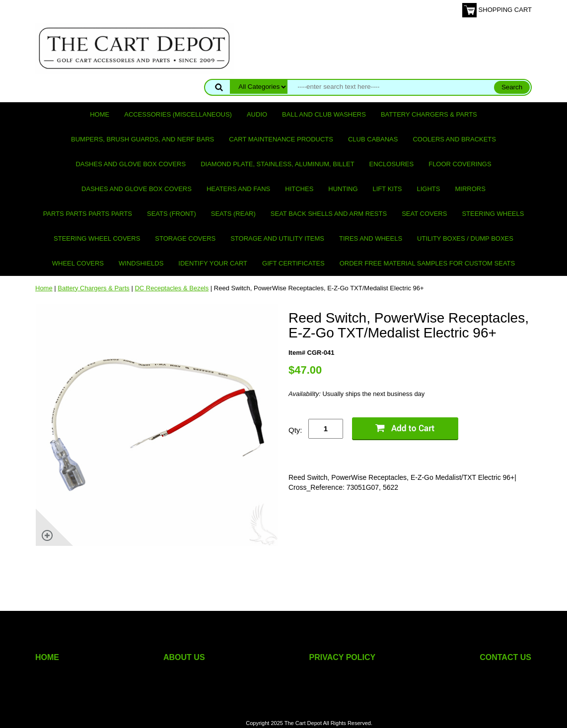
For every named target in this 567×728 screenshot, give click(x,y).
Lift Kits (388, 189)
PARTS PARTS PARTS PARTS (88, 214)
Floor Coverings (460, 164)
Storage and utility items (277, 238)
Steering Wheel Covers (97, 238)
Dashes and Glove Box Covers (131, 164)
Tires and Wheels (371, 238)
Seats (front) (172, 214)
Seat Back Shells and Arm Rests (329, 214)
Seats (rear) (233, 214)
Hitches (299, 189)
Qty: (295, 430)
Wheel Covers (78, 263)
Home (100, 114)
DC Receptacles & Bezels (172, 288)
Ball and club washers (324, 114)
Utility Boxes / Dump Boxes (465, 238)
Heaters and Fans (238, 189)
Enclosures (392, 164)
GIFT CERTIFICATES (293, 263)
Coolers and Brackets (454, 139)
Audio (257, 114)
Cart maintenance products (281, 139)
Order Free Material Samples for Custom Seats (427, 263)
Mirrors (470, 189)
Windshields (141, 263)
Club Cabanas (373, 139)
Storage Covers (185, 238)
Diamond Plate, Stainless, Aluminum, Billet (277, 164)
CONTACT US (505, 657)
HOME (47, 657)
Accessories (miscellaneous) (178, 114)
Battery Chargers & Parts (429, 114)
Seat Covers (424, 214)
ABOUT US (184, 657)
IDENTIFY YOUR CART (213, 263)
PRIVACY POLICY (343, 657)
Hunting (343, 189)
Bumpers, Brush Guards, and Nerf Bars (142, 139)
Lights (429, 189)
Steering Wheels (493, 214)
